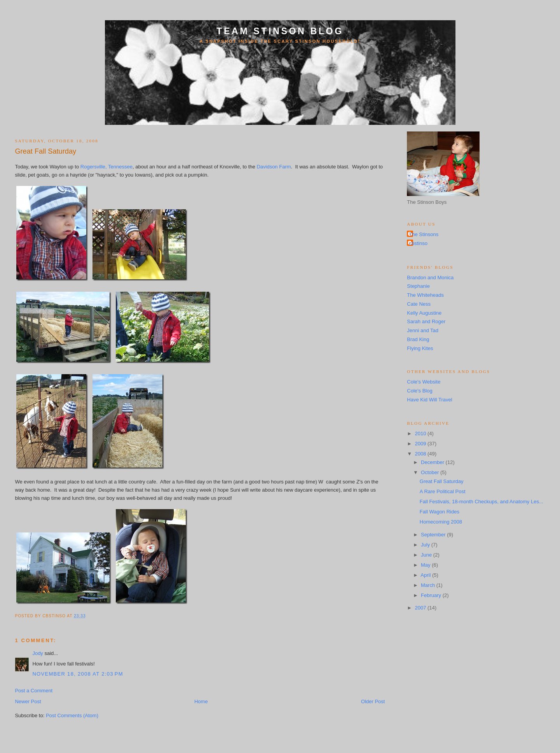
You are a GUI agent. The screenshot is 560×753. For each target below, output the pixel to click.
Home (201, 701)
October (431, 472)
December (433, 462)
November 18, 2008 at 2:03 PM (78, 674)
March (429, 585)
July (426, 545)
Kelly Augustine (424, 313)
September (434, 535)
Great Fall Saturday (45, 151)
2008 (421, 454)
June (427, 555)
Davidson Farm (274, 167)
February (432, 595)
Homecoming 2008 (441, 522)
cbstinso (418, 243)
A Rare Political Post (443, 491)
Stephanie (418, 286)
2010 (421, 433)
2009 (421, 444)
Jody (38, 653)
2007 (421, 608)
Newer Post (28, 701)
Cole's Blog (420, 391)
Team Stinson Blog (280, 31)
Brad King (418, 339)
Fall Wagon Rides (440, 512)
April (426, 575)
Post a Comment (34, 691)
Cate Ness (419, 304)
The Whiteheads (425, 295)
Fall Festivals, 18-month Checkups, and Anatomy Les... (481, 502)
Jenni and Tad (423, 330)
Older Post (373, 701)
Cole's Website (424, 382)
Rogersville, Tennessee (106, 167)
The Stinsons (424, 234)
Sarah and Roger (426, 321)
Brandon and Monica (430, 278)
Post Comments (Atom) (72, 715)
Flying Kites (420, 348)
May (426, 565)
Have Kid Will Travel (429, 400)
